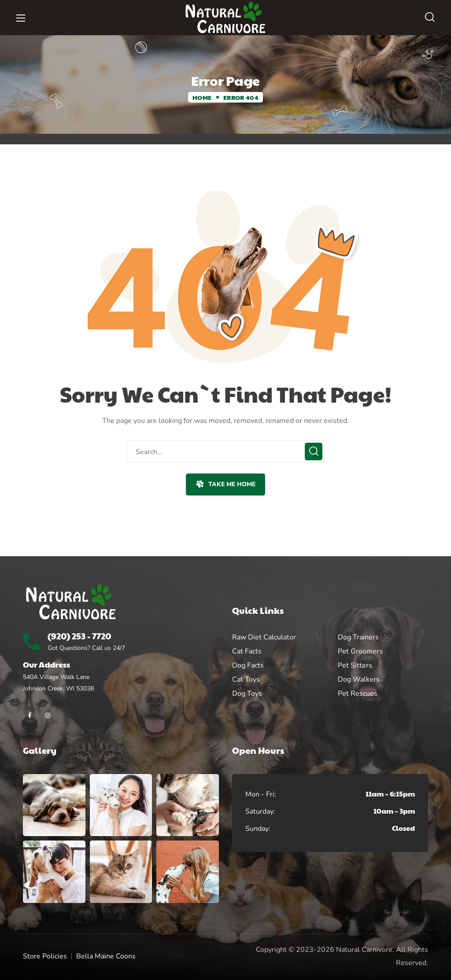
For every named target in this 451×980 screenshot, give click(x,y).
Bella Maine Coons (106, 956)
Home (202, 97)
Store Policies (45, 956)
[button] (430, 18)
